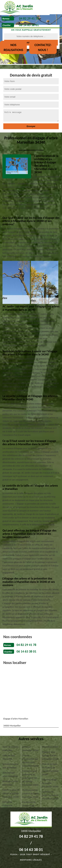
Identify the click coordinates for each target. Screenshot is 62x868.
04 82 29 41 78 (29, 18)
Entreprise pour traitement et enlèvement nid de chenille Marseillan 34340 (30, 778)
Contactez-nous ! (43, 47)
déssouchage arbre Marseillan (10, 774)
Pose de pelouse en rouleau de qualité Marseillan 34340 (50, 769)
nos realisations (13, 47)
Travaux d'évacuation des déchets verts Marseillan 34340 (30, 761)
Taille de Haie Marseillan (9, 757)
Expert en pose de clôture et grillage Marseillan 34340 (11, 793)
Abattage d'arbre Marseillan (10, 783)
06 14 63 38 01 (29, 25)
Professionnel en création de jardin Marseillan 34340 (31, 794)
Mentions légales (31, 860)
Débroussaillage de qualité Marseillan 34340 (50, 783)
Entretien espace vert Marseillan (10, 766)
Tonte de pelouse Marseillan (10, 749)
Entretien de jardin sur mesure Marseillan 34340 (50, 795)
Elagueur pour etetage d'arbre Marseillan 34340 (50, 755)
